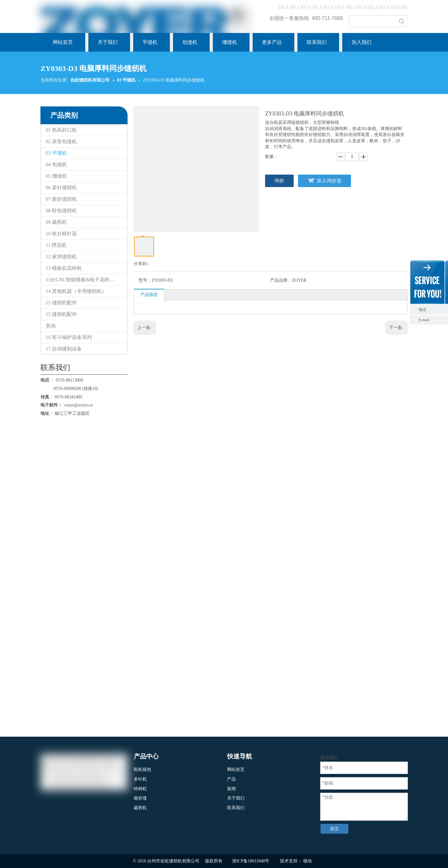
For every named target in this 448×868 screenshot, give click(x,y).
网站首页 (236, 769)
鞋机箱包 (142, 769)
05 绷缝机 (56, 176)
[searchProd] (373, 21)
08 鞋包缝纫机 (61, 211)
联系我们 (236, 808)
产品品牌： (281, 280)
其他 (51, 326)
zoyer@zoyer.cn (77, 405)
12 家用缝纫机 (61, 257)
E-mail (424, 320)
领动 (307, 861)
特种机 (140, 789)
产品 (231, 779)
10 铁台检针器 (61, 234)
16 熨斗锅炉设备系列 (69, 337)
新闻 (231, 789)
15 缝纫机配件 (61, 303)
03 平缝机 (56, 153)
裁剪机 (140, 808)
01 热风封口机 (61, 130)
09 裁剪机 (56, 222)
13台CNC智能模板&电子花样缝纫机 (85, 280)
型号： (145, 280)
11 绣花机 (56, 245)
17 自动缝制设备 (64, 349)
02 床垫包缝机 (61, 141)
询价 (279, 181)
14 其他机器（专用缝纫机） (76, 291)
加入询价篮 (329, 181)
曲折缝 (140, 798)
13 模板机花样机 (64, 268)
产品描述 (149, 295)
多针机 (140, 779)
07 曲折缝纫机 (61, 199)
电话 (432, 310)
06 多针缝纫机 (61, 188)
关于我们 (236, 798)
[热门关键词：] (402, 21)
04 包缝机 (56, 164)
